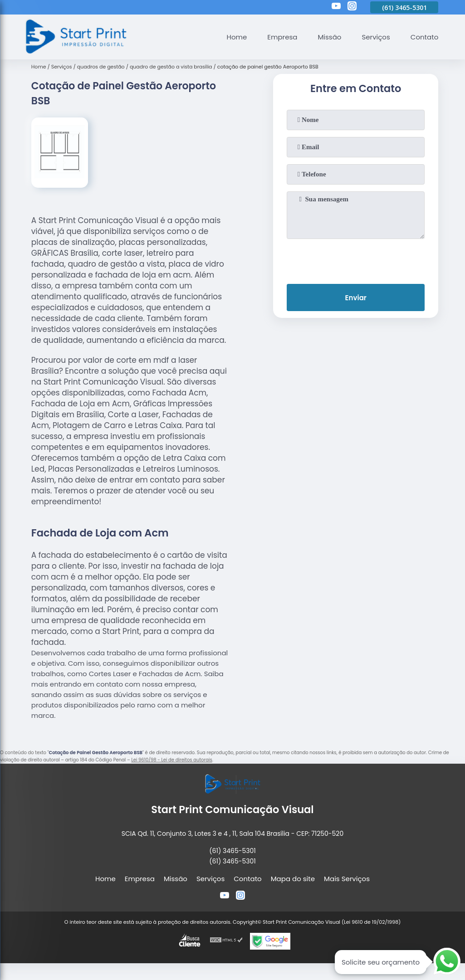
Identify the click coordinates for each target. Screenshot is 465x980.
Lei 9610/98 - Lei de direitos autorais (171, 760)
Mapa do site (293, 879)
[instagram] (352, 7)
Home (237, 37)
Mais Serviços (347, 879)
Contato (424, 37)
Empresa (282, 37)
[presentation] (356, 259)
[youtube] (336, 7)
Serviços (376, 37)
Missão (329, 37)
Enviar (356, 298)
